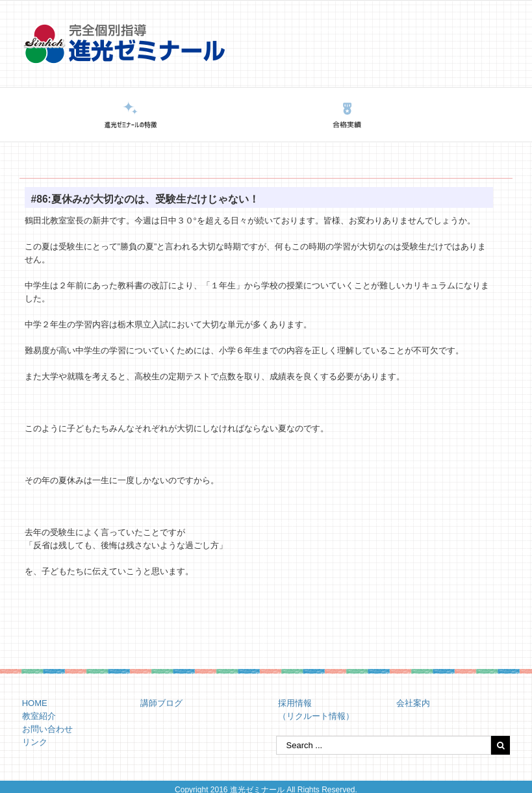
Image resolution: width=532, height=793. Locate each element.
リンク (35, 742)
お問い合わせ (47, 729)
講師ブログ (161, 703)
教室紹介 (39, 716)
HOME (35, 703)
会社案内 (413, 703)
